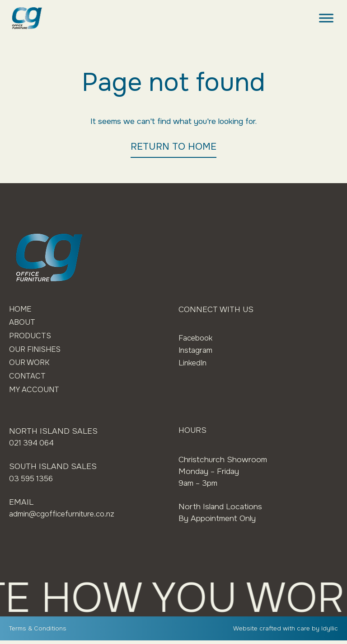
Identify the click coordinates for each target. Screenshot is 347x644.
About (23, 323)
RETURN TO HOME (173, 147)
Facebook (197, 338)
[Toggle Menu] (326, 18)
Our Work (30, 365)
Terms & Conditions (38, 632)
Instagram (196, 350)
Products (31, 337)
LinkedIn (194, 363)
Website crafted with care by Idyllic (285, 632)
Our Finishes (37, 351)
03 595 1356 (33, 482)
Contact (28, 379)
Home (21, 309)
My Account (36, 393)
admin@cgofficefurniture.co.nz (64, 516)
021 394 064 (33, 446)
